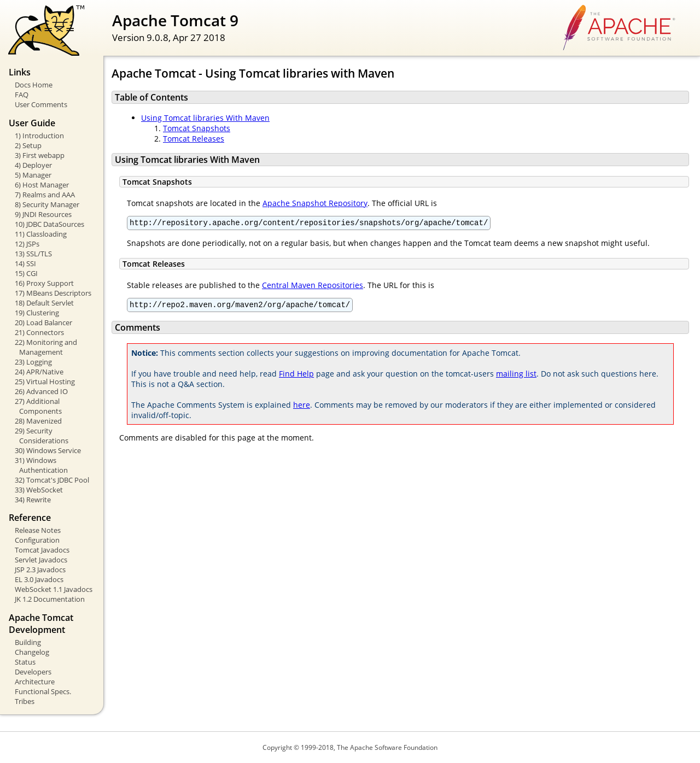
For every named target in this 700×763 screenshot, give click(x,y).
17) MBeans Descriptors (53, 293)
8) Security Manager (47, 204)
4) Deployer (33, 165)
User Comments (41, 104)
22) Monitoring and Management (46, 347)
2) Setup (28, 145)
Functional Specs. (43, 691)
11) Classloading (41, 234)
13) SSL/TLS (33, 254)
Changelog (32, 652)
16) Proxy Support (44, 283)
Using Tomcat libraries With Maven (205, 118)
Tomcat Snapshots (197, 128)
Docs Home (34, 85)
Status (25, 662)
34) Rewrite (33, 500)
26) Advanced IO (41, 391)
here (302, 408)
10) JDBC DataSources (49, 224)
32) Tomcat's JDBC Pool (52, 480)
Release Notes (38, 530)
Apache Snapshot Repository (315, 203)
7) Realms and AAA (45, 195)
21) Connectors (39, 332)
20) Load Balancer (43, 322)
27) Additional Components (38, 406)
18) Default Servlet (44, 303)
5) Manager (33, 175)
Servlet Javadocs (41, 560)
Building (28, 642)
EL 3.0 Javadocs (39, 579)
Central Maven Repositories (313, 287)
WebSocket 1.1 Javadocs (54, 589)
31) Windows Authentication (41, 465)
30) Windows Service (48, 450)
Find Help (296, 377)
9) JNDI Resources (43, 214)
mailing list (516, 377)
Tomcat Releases (194, 139)
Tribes (25, 701)
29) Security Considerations (42, 436)
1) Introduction (39, 136)
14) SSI (25, 263)
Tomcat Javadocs (42, 550)
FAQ (22, 95)
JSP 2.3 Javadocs (40, 570)
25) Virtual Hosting (45, 381)
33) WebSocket (39, 490)
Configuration (37, 540)
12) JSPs (27, 244)
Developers (33, 672)
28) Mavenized (38, 421)
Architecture (35, 682)
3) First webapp (40, 155)
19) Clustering (37, 313)
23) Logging (33, 362)
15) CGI (26, 273)
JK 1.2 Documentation (50, 599)
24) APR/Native (39, 372)
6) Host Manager (42, 185)
